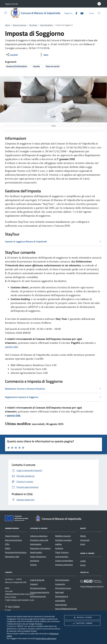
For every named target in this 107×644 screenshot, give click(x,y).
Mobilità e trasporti (63, 536)
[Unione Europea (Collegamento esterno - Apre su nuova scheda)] (17, 519)
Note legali (59, 592)
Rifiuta (82, 618)
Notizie (83, 536)
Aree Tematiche (46, 25)
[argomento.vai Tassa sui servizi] (53, 66)
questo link (11, 347)
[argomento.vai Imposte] (36, 66)
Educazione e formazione (40, 548)
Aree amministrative (13, 540)
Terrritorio (33, 25)
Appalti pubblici (36, 552)
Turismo (33, 565)
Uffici (7, 544)
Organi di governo (12, 536)
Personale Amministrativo (16, 552)
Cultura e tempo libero (64, 561)
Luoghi (83, 561)
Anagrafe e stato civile (39, 540)
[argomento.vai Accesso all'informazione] (17, 66)
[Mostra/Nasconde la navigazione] (6, 13)
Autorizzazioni (36, 544)
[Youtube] (81, 13)
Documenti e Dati (12, 557)
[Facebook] (75, 13)
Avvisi (83, 544)
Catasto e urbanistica (39, 536)
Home (7, 25)
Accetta (82, 623)
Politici (8, 548)
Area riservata (61, 605)
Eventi (83, 565)
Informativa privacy (63, 588)
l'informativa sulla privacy (46, 638)
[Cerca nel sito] (99, 13)
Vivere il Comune (20, 25)
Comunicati (85, 540)
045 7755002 (14, 607)
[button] (11, 4)
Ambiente (59, 548)
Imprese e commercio (64, 565)
